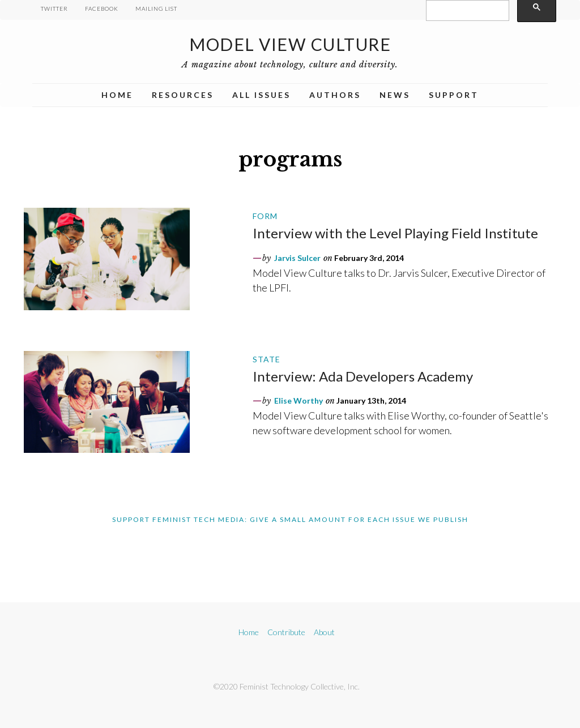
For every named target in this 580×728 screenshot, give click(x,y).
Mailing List (156, 8)
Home (117, 95)
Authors (335, 95)
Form (265, 216)
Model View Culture (290, 44)
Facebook (102, 8)
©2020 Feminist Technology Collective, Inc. (287, 686)
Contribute (286, 632)
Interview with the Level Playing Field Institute (395, 233)
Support (454, 95)
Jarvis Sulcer (297, 258)
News (395, 95)
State (266, 359)
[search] (466, 11)
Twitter (54, 8)
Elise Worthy (298, 401)
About (324, 632)
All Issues (261, 95)
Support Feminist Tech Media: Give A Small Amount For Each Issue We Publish (290, 519)
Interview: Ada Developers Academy (363, 376)
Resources (183, 95)
